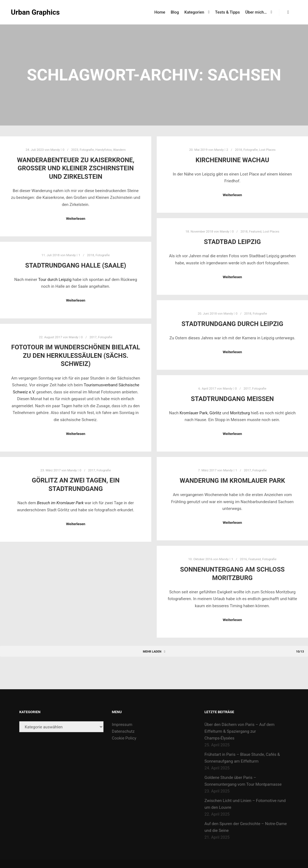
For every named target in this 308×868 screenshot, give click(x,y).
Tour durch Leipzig (55, 280)
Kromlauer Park (194, 413)
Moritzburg (241, 413)
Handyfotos (103, 150)
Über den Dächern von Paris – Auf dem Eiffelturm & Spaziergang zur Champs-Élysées (240, 731)
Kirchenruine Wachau (232, 160)
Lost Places (267, 150)
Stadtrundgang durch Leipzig (232, 324)
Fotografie (87, 150)
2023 (75, 150)
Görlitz (216, 413)
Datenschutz (123, 731)
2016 (243, 559)
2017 (93, 337)
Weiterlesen (76, 219)
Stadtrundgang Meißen (232, 399)
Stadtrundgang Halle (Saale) (76, 265)
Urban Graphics (35, 12)
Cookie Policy (124, 738)
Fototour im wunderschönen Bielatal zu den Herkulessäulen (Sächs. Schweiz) (76, 355)
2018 (238, 150)
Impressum (122, 725)
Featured (255, 231)
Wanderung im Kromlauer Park (232, 481)
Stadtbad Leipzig (232, 242)
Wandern (120, 150)
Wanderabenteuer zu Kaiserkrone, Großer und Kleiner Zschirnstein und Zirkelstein (76, 168)
